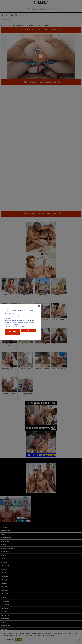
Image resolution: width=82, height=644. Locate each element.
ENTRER (12, 332)
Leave (29, 330)
